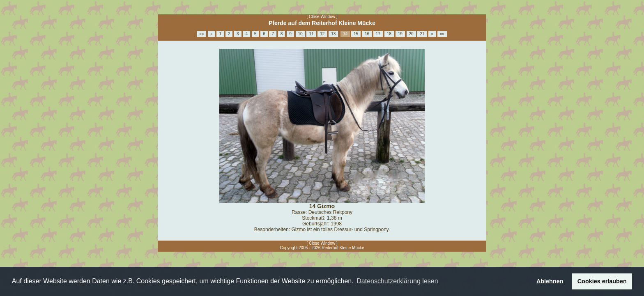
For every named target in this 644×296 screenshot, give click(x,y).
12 (322, 34)
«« (201, 34)
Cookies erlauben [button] (602, 281)
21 (422, 34)
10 (300, 34)
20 (411, 34)
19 (400, 34)
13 (333, 34)
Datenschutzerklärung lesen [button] (397, 281)
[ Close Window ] (322, 17)
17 (378, 34)
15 (356, 34)
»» (442, 34)
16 (367, 34)
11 (311, 34)
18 (389, 34)
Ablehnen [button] (550, 281)
